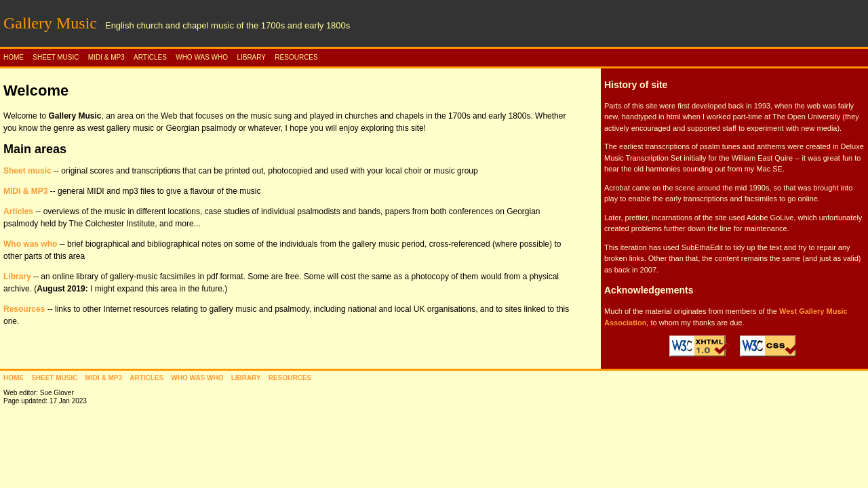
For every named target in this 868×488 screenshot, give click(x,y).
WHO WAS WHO (202, 57)
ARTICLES (150, 57)
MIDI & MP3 (106, 57)
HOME (14, 57)
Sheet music (27, 171)
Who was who (30, 244)
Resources (24, 309)
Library (17, 277)
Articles (18, 211)
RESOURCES (296, 57)
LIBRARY (251, 57)
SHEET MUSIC (56, 57)
